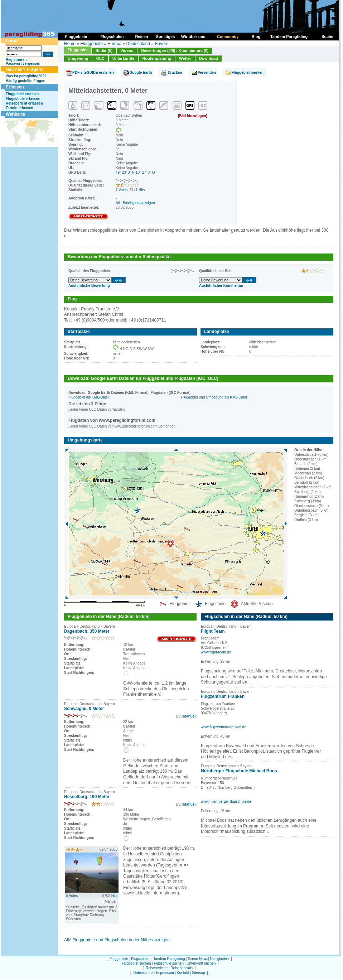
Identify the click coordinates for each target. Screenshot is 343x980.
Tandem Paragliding (169, 959)
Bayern (162, 44)
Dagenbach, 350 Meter (87, 631)
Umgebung (78, 58)
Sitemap (199, 973)
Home (70, 44)
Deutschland (138, 44)
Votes (123, 190)
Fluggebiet (78, 50)
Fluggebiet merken (248, 73)
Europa (114, 44)
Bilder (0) (104, 50)
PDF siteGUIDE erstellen (93, 73)
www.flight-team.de (216, 652)
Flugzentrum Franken (223, 696)
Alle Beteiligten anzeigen (135, 203)
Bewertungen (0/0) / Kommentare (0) (175, 50)
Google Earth (141, 73)
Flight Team (213, 631)
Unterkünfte (124, 58)
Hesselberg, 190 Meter (87, 797)
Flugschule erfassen (23, 99)
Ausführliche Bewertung (89, 286)
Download (209, 58)
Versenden (207, 73)
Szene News (198, 959)
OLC (100, 58)
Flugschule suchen (169, 963)
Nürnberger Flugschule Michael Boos (239, 771)
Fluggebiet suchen (136, 963)
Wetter (185, 58)
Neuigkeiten (219, 959)
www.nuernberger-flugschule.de (226, 802)
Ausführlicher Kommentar (221, 286)
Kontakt (183, 973)
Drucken (175, 73)
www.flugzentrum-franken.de (224, 727)
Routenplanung (157, 58)
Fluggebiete (91, 44)
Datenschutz (143, 973)
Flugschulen (141, 959)
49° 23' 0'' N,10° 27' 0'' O (135, 172)
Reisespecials (182, 968)
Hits (142, 190)
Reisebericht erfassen (24, 103)
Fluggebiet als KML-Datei (88, 397)
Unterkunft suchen (201, 963)
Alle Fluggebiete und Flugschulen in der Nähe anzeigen (117, 940)
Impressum (165, 973)
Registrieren (16, 60)
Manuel (189, 716)
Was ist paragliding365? (26, 76)
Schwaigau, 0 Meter (84, 709)
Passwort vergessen (23, 64)
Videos (127, 50)
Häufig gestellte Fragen (26, 81)
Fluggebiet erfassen (23, 94)
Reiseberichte (157, 968)
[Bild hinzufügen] (193, 116)
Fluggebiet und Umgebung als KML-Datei (214, 397)
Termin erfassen (20, 108)
